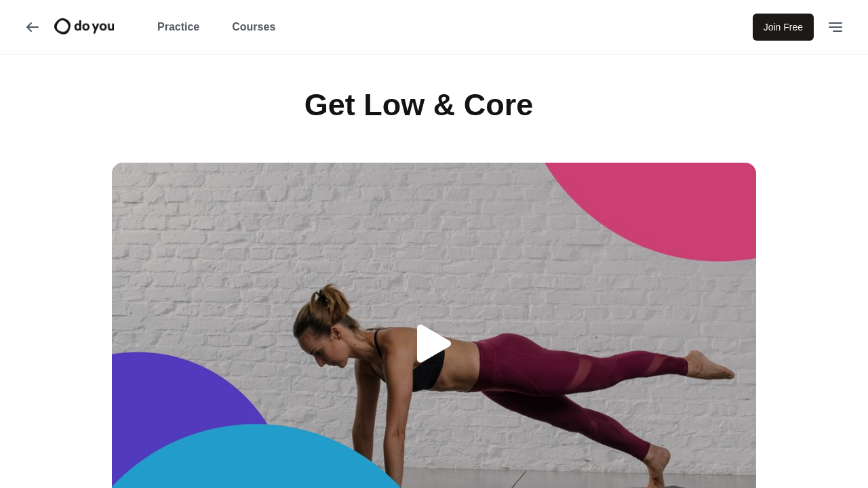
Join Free (783, 27)
